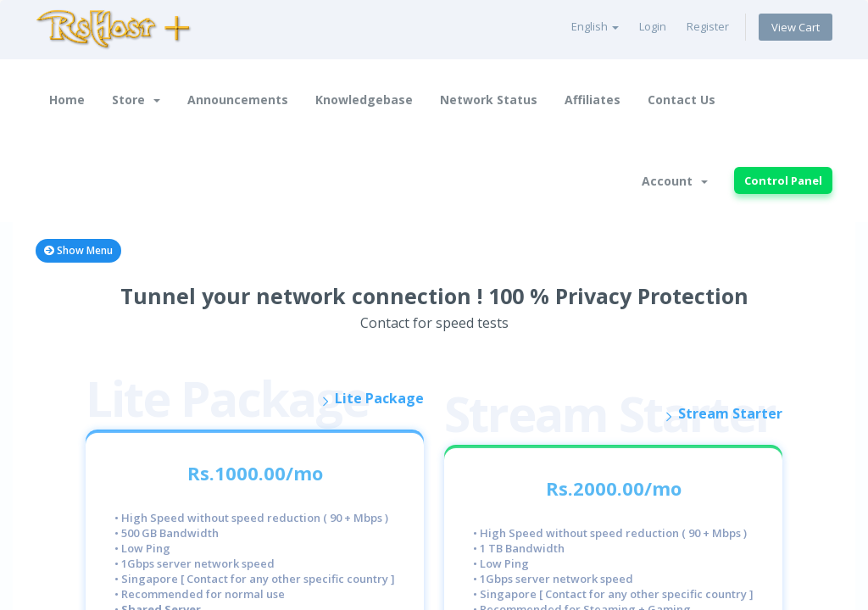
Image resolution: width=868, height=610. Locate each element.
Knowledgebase (364, 100)
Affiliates (593, 100)
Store (136, 100)
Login (653, 26)
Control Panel (783, 180)
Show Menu (78, 250)
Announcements (238, 100)
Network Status (489, 100)
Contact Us (682, 100)
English (595, 26)
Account (675, 181)
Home (67, 100)
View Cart (796, 27)
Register (708, 26)
